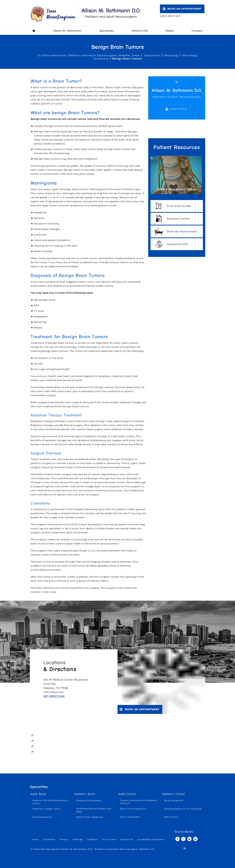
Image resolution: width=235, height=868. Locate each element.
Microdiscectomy (42, 817)
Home (35, 839)
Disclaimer (49, 839)
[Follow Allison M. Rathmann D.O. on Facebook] (177, 839)
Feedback (92, 839)
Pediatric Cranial (173, 794)
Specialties (107, 31)
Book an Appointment (184, 9)
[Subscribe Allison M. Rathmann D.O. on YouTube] (195, 839)
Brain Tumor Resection (133, 809)
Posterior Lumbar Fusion (47, 809)
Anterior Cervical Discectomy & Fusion (50, 802)
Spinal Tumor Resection (90, 817)
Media (170, 31)
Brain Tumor (171, 817)
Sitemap (78, 839)
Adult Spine (38, 794)
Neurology (171, 55)
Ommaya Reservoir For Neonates (183, 809)
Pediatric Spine (85, 794)
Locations (60, 666)
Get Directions (54, 696)
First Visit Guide (179, 206)
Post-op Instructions (182, 231)
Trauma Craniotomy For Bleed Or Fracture (139, 802)
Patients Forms (178, 219)
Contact (197, 31)
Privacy (64, 839)
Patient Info (140, 31)
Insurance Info (178, 244)
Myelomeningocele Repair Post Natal (94, 810)
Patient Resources (177, 147)
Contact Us (126, 839)
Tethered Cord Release (89, 801)
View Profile (179, 109)
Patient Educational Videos (177, 189)
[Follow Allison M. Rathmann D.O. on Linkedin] (189, 839)
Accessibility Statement (151, 839)
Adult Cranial (127, 794)
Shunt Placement (130, 817)
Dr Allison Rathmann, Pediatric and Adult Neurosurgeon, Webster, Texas (89, 55)
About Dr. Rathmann (67, 31)
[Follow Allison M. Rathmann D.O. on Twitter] (183, 839)
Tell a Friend (109, 839)
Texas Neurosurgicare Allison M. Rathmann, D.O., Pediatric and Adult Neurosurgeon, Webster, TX (94, 849)
